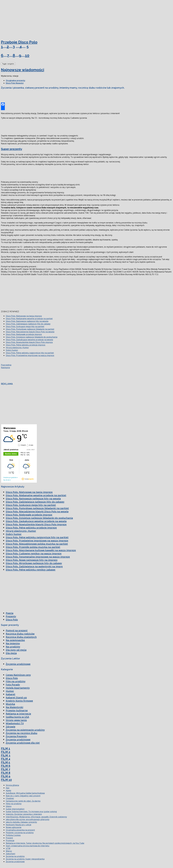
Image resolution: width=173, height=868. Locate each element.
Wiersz (9, 851)
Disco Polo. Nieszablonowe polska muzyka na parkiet (37, 544)
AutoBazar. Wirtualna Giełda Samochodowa (25, 793)
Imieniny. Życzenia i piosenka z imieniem (24, 814)
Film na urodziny (16, 681)
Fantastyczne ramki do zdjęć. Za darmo (23, 801)
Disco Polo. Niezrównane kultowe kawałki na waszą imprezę (41, 550)
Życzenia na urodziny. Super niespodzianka (25, 859)
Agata (8, 790)
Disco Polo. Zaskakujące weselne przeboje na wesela (29, 340)
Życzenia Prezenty (16, 736)
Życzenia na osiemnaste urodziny (25, 730)
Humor (10, 691)
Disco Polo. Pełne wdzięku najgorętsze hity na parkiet (30, 353)
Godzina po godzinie (10, 478)
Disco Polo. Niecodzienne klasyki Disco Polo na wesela (30, 332)
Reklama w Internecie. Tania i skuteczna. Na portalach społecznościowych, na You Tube (45, 843)
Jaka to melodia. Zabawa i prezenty (21, 822)
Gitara (9, 806)
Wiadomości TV (15, 723)
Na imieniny (13, 643)
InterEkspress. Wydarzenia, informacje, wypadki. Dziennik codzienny (36, 817)
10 (27, 55)
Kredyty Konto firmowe (19, 701)
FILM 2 (6, 752)
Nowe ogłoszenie (14, 827)
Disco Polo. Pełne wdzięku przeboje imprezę (26, 345)
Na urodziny (13, 647)
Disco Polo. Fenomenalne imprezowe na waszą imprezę (38, 557)
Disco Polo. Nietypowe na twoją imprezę (24, 316)
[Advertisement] (19, 19)
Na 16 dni (6, 480)
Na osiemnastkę (15, 640)
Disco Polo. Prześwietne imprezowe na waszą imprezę (30, 355)
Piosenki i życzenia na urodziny (20, 833)
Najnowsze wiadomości (23, 70)
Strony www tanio (16, 720)
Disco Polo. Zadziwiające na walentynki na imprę (34, 566)
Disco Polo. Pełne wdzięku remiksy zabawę (31, 570)
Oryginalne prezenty (15, 80)
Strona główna (12, 785)
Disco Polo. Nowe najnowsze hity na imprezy (32, 560)
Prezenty (11, 616)
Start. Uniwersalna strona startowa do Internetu (28, 846)
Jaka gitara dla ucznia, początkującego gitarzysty (28, 819)
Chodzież (10, 798)
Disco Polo (12, 620)
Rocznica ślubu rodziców (20, 634)
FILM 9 (6, 776)
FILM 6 (6, 766)
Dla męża (11, 653)
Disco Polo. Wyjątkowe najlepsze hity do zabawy (34, 563)
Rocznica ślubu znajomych (21, 637)
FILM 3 (6, 755)
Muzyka (10, 704)
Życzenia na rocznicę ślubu (22, 733)
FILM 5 (6, 762)
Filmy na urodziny (14, 804)
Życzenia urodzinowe (18, 664)
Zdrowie (11, 727)
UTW (8, 848)
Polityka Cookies (13, 835)
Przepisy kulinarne (17, 710)
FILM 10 (6, 780)
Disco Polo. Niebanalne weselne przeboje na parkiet (29, 319)
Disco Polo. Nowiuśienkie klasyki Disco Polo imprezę (29, 342)
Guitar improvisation (15, 809)
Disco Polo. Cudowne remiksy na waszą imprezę (34, 553)
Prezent (9, 838)
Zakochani (10, 854)
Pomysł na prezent (17, 630)
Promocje (10, 840)
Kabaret (11, 694)
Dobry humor (12, 350)
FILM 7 (6, 769)
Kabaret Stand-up (16, 697)
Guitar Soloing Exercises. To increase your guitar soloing (31, 811)
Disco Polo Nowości (15, 83)
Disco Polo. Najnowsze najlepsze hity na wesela (27, 321)
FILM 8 (6, 773)
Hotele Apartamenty (18, 688)
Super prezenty (12, 149)
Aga (8, 788)
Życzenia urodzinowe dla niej (23, 743)
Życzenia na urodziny (15, 856)
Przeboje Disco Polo (19, 42)
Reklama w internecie (18, 714)
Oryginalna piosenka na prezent (20, 830)
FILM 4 (6, 759)
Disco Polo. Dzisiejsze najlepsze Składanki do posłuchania (32, 337)
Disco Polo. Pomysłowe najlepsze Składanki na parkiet (30, 329)
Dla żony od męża (16, 650)
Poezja (10, 613)
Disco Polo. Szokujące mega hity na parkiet (25, 326)
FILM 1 (6, 748)
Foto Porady (13, 685)
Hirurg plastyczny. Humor (17, 348)
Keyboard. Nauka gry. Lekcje (19, 825)
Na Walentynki (14, 707)
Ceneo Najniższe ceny (18, 675)
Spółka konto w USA (17, 717)
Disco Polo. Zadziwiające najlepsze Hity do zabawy (28, 324)
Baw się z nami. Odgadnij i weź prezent (23, 796)
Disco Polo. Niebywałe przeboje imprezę (24, 334)
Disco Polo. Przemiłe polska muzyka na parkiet (33, 547)
